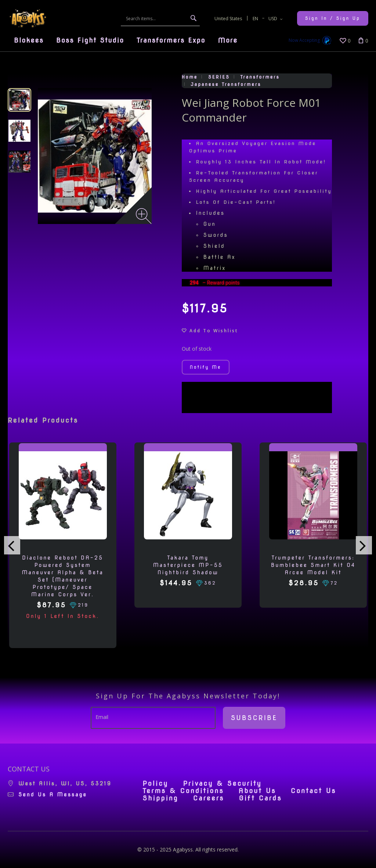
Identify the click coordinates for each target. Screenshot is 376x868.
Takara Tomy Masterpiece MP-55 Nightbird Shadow (188, 565)
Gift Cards (260, 798)
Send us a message (53, 795)
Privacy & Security (222, 784)
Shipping (160, 798)
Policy (155, 784)
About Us (257, 791)
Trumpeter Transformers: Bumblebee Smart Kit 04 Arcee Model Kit (313, 565)
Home (190, 77)
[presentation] (12, 545)
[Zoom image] (144, 216)
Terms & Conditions (183, 791)
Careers (209, 798)
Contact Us (314, 791)
